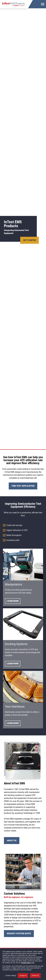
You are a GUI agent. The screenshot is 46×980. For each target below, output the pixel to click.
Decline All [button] (35, 976)
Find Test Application (23, 486)
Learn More (13, 601)
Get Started (30, 240)
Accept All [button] (23, 976)
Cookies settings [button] (11, 976)
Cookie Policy (26, 963)
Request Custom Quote (19, 934)
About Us (12, 841)
